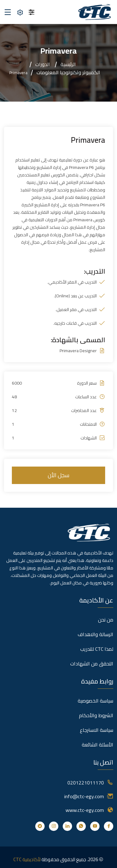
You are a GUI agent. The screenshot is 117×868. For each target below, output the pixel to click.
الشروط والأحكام (96, 715)
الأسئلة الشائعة (97, 745)
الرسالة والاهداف (95, 634)
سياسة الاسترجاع (97, 730)
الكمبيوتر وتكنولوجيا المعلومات (68, 72)
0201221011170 (86, 783)
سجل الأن (58, 475)
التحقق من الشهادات (92, 664)
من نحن (106, 620)
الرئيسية (68, 64)
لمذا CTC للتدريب (97, 649)
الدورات (43, 64)
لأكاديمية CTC (27, 859)
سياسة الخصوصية (95, 701)
